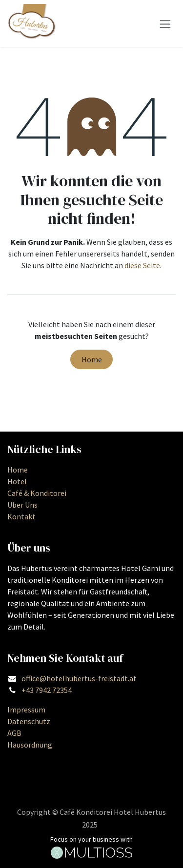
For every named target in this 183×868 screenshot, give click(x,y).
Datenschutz (29, 721)
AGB (14, 733)
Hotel (17, 481)
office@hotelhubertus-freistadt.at (79, 678)
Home (92, 359)
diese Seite (142, 265)
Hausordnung (30, 745)
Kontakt (21, 516)
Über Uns (22, 505)
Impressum (26, 710)
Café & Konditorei (37, 493)
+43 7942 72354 (47, 690)
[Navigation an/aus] (165, 23)
